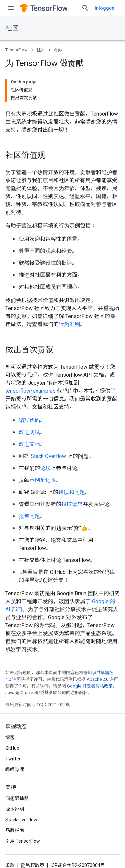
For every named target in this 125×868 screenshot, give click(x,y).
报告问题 (29, 516)
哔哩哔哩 (15, 769)
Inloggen (104, 8)
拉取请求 (72, 504)
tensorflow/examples (30, 391)
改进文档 (29, 444)
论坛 (45, 468)
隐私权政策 (33, 865)
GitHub (12, 748)
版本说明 (15, 809)
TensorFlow (16, 50)
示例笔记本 (43, 480)
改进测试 (29, 432)
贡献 (58, 50)
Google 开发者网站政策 (90, 686)
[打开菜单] (11, 8)
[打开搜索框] (85, 8)
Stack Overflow (48, 456)
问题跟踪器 (17, 798)
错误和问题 (72, 492)
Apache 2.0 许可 (102, 679)
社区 (12, 28)
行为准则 (69, 324)
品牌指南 (15, 830)
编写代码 (29, 420)
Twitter (13, 759)
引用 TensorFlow (23, 841)
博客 (10, 737)
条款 (10, 865)
